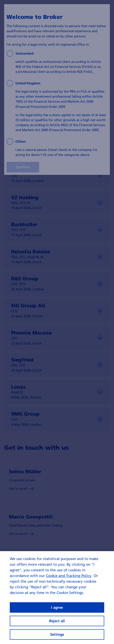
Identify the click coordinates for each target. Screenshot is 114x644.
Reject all (57, 621)
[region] (57, 598)
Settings (57, 634)
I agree (57, 607)
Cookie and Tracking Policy (69, 576)
